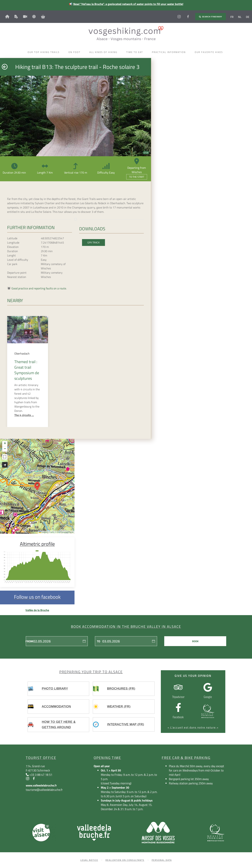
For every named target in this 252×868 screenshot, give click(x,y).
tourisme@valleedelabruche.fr (44, 790)
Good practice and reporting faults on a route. (39, 288)
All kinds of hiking (104, 52)
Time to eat (135, 52)
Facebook (178, 717)
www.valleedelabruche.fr (41, 785)
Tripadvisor (178, 697)
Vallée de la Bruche (37, 610)
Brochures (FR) (121, 689)
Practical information (170, 52)
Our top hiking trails (44, 52)
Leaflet (43, 532)
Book (195, 641)
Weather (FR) (119, 706)
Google (208, 697)
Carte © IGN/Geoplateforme (62, 532)
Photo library (55, 689)
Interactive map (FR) (126, 724)
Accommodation (57, 706)
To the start (137, 177)
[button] (37, 486)
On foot (75, 52)
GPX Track (93, 242)
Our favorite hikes (210, 52)
